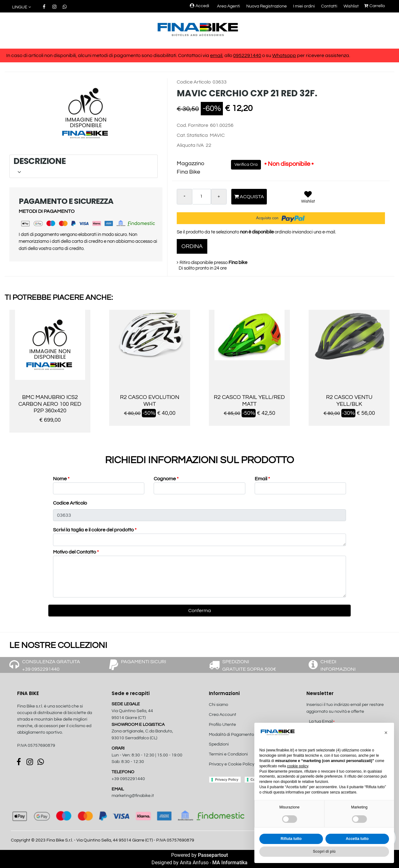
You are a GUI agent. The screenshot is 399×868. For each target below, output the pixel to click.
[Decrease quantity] (185, 197)
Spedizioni (219, 744)
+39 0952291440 (128, 779)
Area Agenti (228, 6)
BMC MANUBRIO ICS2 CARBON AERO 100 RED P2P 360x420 (50, 404)
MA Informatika (230, 863)
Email (262, 479)
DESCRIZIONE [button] (82, 166)
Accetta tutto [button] (357, 839)
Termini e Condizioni (228, 754)
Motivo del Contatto (76, 552)
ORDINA (192, 246)
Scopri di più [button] (324, 851)
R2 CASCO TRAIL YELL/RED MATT (249, 401)
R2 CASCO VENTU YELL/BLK (349, 401)
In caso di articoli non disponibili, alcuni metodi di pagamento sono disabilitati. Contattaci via (108, 55)
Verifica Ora (246, 165)
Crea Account (223, 715)
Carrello (375, 6)
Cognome (166, 479)
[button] (86, 113)
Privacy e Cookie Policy (232, 764)
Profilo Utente (222, 725)
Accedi (199, 6)
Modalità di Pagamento (231, 735)
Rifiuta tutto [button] (291, 839)
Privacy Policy (227, 779)
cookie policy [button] (298, 766)
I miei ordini (304, 6)
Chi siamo (219, 705)
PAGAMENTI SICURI (144, 662)
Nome (61, 479)
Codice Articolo (70, 503)
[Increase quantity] (219, 197)
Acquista (249, 197)
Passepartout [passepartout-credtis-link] (213, 855)
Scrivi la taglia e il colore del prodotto (95, 530)
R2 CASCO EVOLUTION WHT (150, 401)
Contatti (329, 6)
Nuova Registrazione (267, 6)
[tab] (84, 166)
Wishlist (351, 6)
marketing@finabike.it (133, 796)
